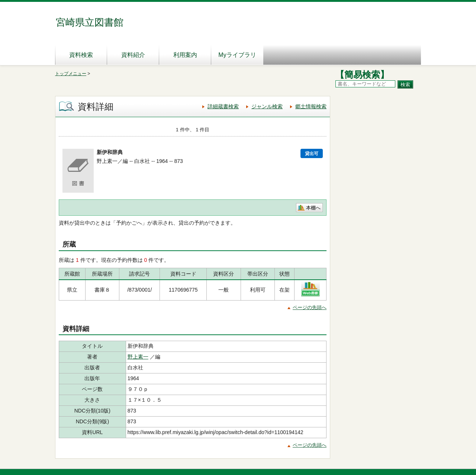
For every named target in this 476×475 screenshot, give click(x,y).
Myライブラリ (237, 55)
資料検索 (81, 55)
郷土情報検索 (311, 106)
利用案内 (185, 55)
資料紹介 (133, 55)
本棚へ (313, 208)
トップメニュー (71, 74)
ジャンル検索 (267, 106)
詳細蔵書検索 (223, 106)
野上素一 (138, 357)
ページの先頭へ (310, 307)
